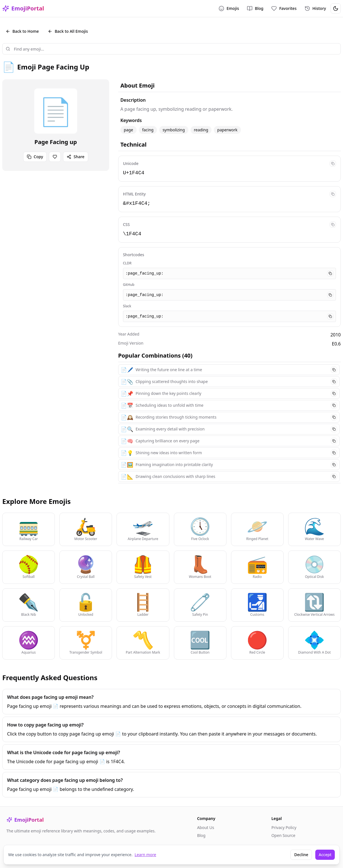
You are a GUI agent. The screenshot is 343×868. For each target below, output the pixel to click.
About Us (206, 827)
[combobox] (171, 49)
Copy (35, 157)
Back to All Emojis (68, 31)
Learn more (145, 855)
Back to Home (22, 31)
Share (75, 157)
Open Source (283, 835)
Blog (201, 835)
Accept (325, 855)
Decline (301, 855)
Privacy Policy (284, 827)
